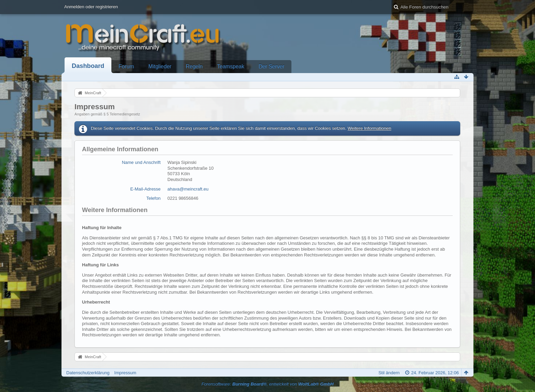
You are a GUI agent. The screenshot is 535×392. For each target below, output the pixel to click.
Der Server (271, 66)
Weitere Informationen (370, 128)
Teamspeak (231, 66)
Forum (126, 66)
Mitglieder (160, 66)
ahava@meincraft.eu (188, 189)
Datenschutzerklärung (88, 373)
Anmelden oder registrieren (91, 7)
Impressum (125, 373)
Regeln (194, 66)
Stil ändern (389, 373)
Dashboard (88, 66)
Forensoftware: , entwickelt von (268, 384)
